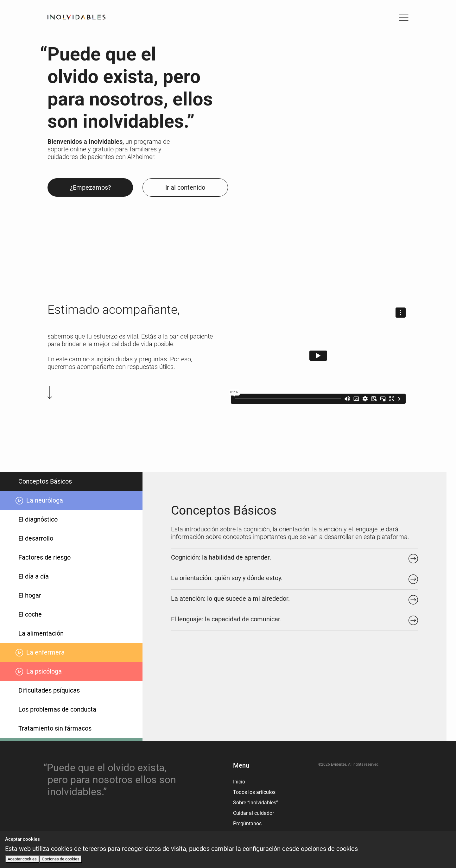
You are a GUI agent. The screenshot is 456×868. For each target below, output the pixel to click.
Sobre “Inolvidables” (256, 803)
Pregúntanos (247, 824)
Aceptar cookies (22, 859)
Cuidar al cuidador (253, 813)
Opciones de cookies (61, 859)
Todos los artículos (254, 792)
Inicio (239, 782)
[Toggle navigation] (404, 18)
